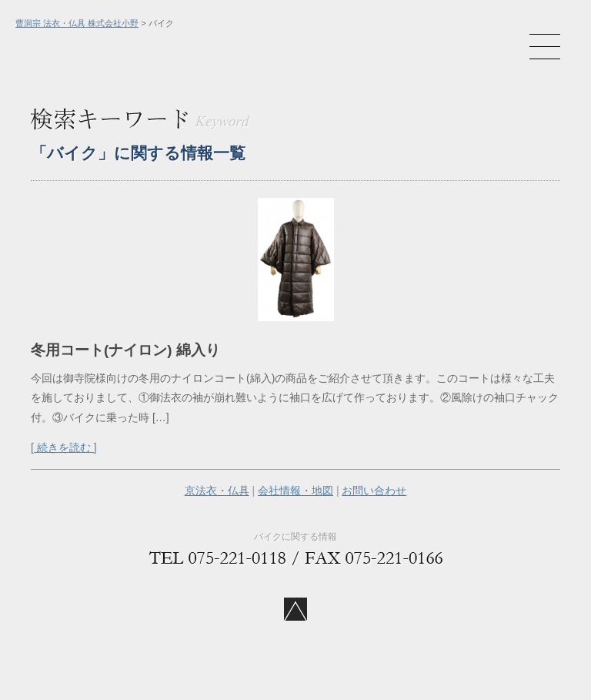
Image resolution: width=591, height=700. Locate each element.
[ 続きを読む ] (64, 447)
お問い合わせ (374, 491)
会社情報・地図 (295, 491)
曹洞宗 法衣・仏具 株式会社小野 (77, 23)
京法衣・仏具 (217, 491)
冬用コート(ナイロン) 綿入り (125, 350)
